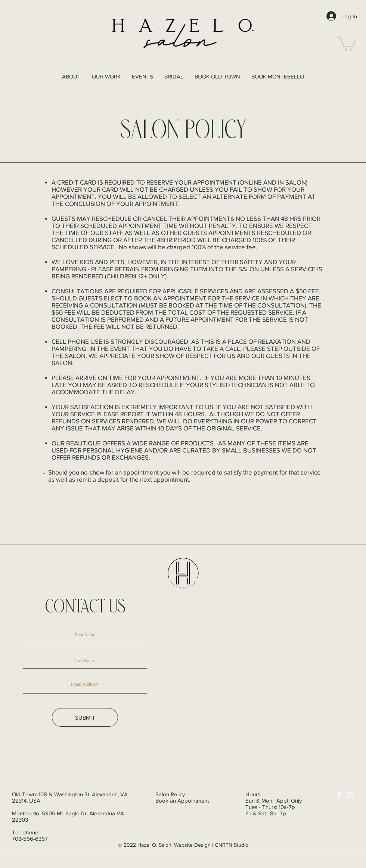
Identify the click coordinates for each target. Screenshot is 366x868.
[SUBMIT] (85, 717)
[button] (347, 43)
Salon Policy (170, 794)
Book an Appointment (182, 801)
